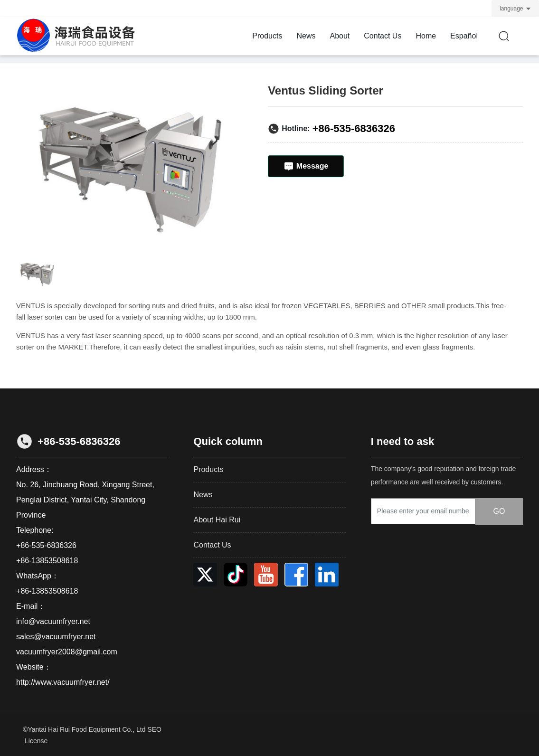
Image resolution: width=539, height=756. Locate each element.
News (203, 495)
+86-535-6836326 (354, 128)
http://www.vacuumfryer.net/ (63, 682)
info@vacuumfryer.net (53, 621)
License (36, 741)
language (511, 9)
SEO (154, 729)
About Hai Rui (217, 520)
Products (208, 469)
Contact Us (212, 545)
